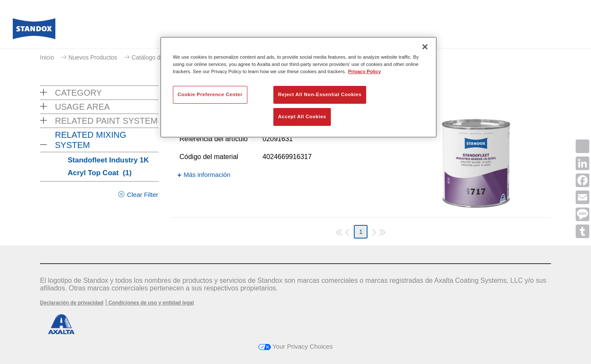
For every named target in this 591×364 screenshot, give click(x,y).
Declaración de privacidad (72, 303)
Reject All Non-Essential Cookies (320, 94)
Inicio (47, 57)
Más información (207, 175)
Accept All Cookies (302, 117)
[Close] (425, 47)
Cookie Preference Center (210, 94)
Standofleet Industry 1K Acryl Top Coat (108, 166)
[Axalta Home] (34, 31)
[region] (298, 87)
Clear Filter (142, 195)
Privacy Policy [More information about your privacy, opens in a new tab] (365, 71)
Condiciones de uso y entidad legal (150, 303)
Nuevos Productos (93, 57)
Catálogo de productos (162, 57)
